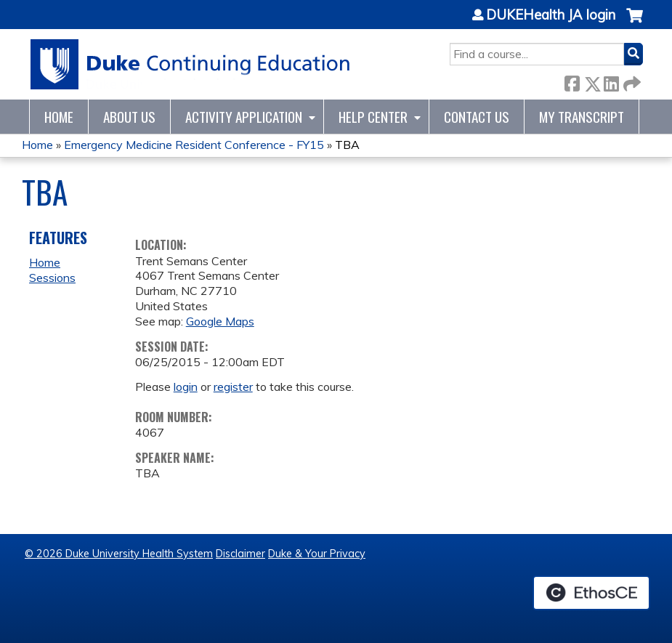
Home (59, 117)
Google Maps (220, 321)
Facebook (572, 81)
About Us (129, 117)
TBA (347, 145)
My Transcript (582, 117)
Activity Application (244, 117)
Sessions (52, 278)
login (186, 387)
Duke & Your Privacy (317, 554)
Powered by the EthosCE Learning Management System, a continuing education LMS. (591, 593)
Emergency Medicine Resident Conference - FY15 (194, 145)
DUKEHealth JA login (551, 15)
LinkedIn (611, 81)
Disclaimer (240, 554)
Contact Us (477, 117)
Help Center (373, 117)
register (233, 387)
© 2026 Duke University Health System (119, 554)
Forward (631, 81)
